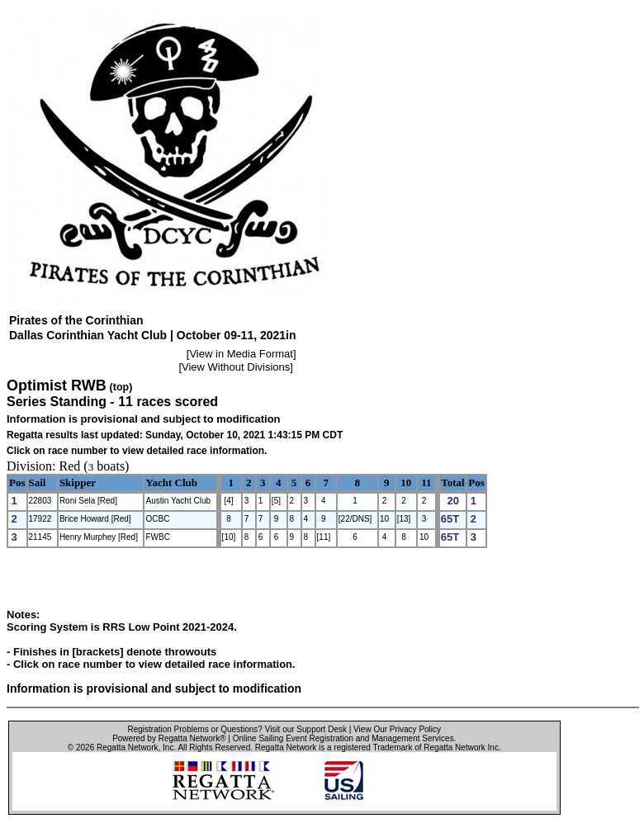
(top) (121, 387)
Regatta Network (127, 747)
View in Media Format (241, 354)
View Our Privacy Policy (397, 729)
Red (70, 466)
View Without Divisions (236, 367)
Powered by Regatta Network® (169, 738)
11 (426, 482)
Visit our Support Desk (306, 729)
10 (406, 482)
